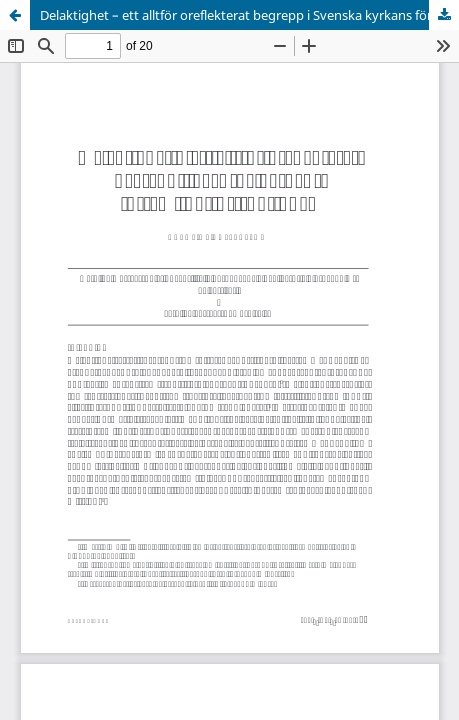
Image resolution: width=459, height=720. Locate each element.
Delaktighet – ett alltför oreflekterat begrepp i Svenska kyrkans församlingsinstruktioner (249, 15)
